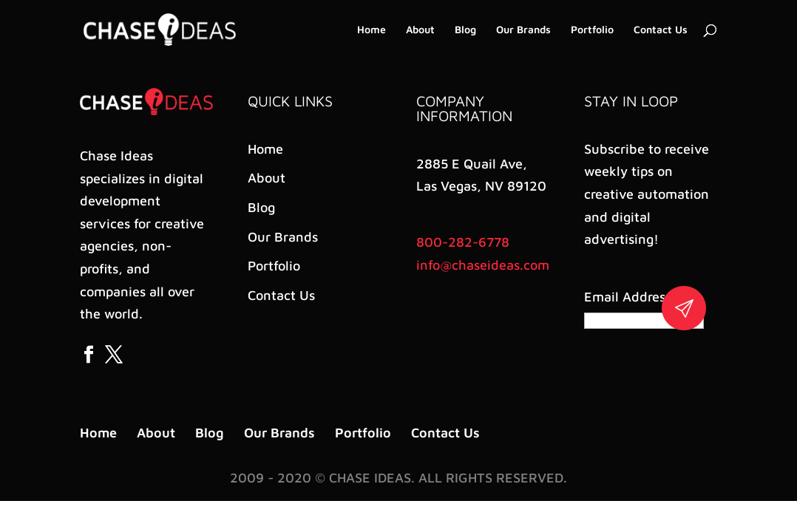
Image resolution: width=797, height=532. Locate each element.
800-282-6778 (463, 242)
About (420, 30)
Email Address (630, 297)
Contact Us (661, 30)
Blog (465, 30)
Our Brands (523, 30)
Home (372, 30)
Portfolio (592, 30)
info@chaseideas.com (483, 265)
